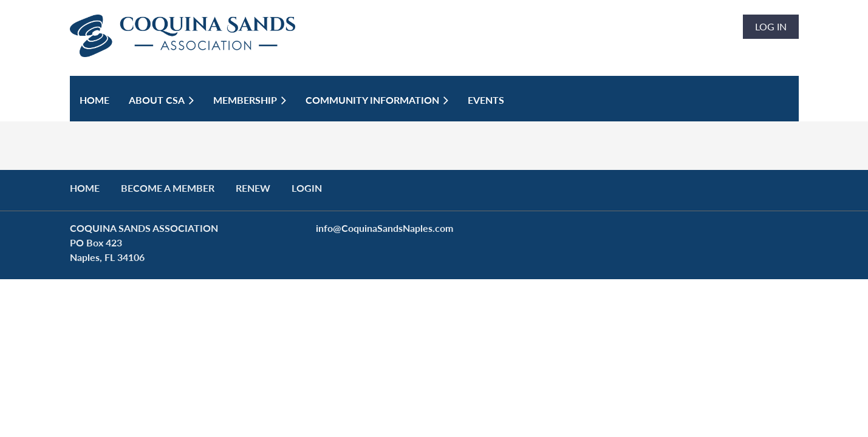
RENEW (253, 188)
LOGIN (307, 188)
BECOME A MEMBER (168, 188)
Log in (771, 26)
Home (85, 188)
